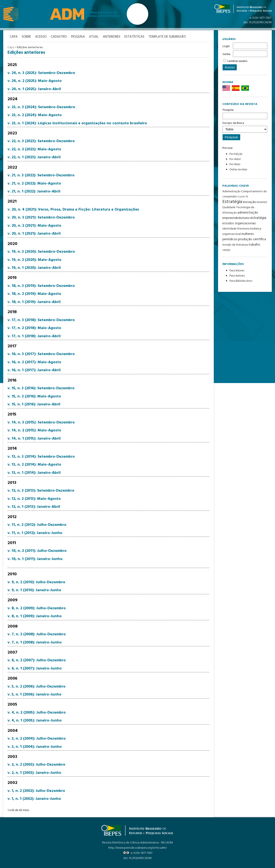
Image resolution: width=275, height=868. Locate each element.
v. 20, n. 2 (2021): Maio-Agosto (34, 226)
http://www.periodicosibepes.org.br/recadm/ (137, 848)
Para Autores (237, 276)
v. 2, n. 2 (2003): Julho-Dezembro (36, 765)
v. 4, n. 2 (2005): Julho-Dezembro (37, 713)
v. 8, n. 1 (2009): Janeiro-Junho (35, 616)
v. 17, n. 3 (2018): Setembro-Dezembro (41, 320)
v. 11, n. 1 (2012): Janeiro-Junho (35, 533)
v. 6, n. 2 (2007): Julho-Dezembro (37, 660)
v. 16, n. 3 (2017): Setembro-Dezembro (41, 354)
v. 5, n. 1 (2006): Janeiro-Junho (34, 695)
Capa (11, 47)
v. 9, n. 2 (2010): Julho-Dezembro (36, 582)
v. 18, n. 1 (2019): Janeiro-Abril (34, 302)
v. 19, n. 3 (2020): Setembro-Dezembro (41, 252)
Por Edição (236, 154)
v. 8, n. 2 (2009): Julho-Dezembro (37, 608)
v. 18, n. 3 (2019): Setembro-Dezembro (41, 286)
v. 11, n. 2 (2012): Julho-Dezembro (37, 525)
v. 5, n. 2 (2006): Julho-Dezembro (37, 686)
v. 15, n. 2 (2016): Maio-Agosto (34, 396)
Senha (226, 54)
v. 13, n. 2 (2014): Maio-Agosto (34, 465)
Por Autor (235, 159)
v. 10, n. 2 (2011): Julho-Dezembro (37, 551)
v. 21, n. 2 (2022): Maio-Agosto (34, 183)
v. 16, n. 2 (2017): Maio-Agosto (34, 362)
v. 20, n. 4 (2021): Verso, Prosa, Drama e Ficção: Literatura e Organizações (73, 210)
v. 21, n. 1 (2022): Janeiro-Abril (34, 192)
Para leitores (237, 271)
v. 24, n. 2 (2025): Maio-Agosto (35, 81)
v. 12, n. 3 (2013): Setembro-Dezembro (41, 491)
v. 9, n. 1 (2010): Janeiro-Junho (34, 590)
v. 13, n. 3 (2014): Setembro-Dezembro (41, 456)
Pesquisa (245, 113)
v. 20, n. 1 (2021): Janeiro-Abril (34, 234)
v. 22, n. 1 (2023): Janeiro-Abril (34, 157)
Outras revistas (238, 170)
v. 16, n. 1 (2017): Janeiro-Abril (34, 370)
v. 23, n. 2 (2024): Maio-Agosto (35, 115)
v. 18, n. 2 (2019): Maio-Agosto (34, 294)
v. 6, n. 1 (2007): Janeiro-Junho (35, 669)
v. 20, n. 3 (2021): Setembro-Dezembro (41, 218)
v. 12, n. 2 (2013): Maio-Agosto (34, 499)
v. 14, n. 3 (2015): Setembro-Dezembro (41, 422)
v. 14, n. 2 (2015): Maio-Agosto (34, 430)
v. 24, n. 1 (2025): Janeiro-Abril (34, 89)
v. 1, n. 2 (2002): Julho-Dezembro (36, 791)
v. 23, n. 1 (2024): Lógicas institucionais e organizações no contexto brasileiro (77, 123)
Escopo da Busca (245, 127)
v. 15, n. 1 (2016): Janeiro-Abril (34, 404)
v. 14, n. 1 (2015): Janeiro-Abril (34, 439)
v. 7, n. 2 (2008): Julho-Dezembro (37, 634)
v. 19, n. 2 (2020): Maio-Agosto (34, 260)
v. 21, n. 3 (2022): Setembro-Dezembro (41, 175)
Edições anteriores (30, 47)
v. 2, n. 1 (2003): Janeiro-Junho (34, 773)
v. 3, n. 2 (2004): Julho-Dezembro (37, 739)
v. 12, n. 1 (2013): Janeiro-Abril (34, 507)
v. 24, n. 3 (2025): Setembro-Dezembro (41, 73)
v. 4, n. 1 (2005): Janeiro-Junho (35, 721)
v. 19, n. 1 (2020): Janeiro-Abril (34, 268)
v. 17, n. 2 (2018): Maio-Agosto (34, 328)
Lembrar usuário (238, 61)
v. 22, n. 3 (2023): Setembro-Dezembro (41, 141)
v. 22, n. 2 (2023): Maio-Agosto (34, 149)
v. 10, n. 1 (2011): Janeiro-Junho (35, 559)
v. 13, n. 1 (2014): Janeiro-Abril (34, 473)
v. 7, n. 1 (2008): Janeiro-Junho (35, 642)
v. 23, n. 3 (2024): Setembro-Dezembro (41, 107)
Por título (235, 164)
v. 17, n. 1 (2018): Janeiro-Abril (34, 336)
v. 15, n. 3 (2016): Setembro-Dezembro (41, 388)
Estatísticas (135, 37)
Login (226, 46)
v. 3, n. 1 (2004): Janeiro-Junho (35, 747)
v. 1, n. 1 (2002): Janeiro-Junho (34, 799)
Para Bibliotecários (241, 281)
